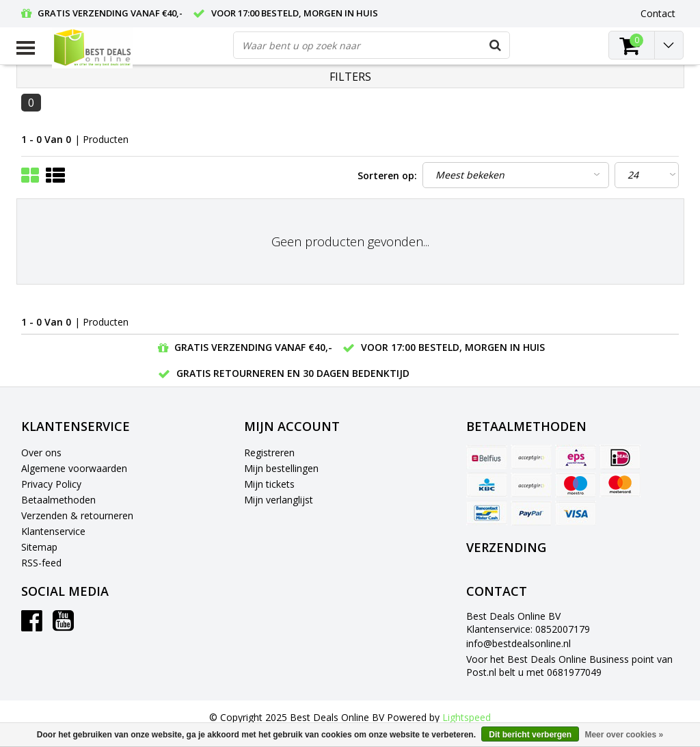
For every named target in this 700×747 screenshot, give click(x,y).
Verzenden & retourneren (77, 515)
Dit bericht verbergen (530, 735)
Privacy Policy (51, 484)
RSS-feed (41, 563)
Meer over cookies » (624, 735)
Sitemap (39, 547)
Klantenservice (53, 531)
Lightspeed (467, 717)
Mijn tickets (269, 484)
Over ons (41, 453)
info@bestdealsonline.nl (519, 643)
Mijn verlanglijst (279, 500)
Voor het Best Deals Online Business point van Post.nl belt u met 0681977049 (569, 666)
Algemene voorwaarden (74, 468)
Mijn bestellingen (281, 468)
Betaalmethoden (58, 500)
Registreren (269, 453)
